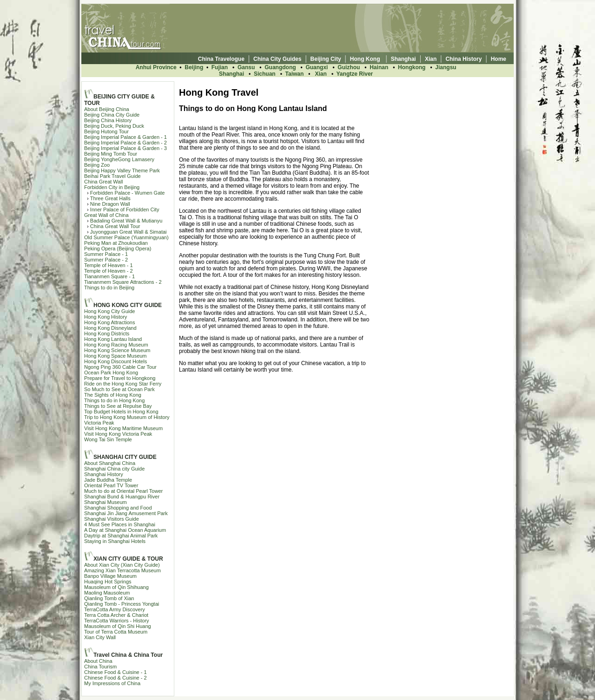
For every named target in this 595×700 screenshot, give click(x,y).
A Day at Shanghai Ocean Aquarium (125, 530)
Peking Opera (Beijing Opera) (118, 249)
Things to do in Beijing (109, 288)
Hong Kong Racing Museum (116, 345)
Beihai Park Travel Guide (112, 176)
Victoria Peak (99, 423)
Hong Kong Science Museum (117, 350)
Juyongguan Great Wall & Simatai (129, 232)
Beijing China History (108, 120)
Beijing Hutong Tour (106, 131)
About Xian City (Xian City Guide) (122, 565)
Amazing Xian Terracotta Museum (122, 570)
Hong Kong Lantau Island (113, 339)
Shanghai (231, 74)
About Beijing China (107, 109)
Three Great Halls (110, 198)
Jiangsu (446, 67)
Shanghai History (104, 474)
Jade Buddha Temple (108, 480)
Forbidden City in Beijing (112, 187)
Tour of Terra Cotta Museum (116, 632)
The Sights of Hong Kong (113, 395)
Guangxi (317, 67)
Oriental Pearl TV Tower (111, 485)
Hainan (379, 67)
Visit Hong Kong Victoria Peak (118, 434)
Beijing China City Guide (112, 115)
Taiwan (295, 74)
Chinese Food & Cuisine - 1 (116, 672)
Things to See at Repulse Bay (118, 406)
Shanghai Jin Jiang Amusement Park (126, 513)
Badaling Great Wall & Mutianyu (126, 221)
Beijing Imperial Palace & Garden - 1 (126, 137)
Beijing (194, 67)
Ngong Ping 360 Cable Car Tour (120, 367)
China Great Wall (103, 182)
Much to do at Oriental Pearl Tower (123, 491)
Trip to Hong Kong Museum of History (127, 417)
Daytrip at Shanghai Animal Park (121, 536)
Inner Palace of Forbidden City (125, 209)
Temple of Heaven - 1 (109, 265)
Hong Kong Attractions (109, 322)
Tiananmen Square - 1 (109, 276)
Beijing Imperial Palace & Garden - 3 (126, 148)
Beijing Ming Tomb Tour (111, 154)
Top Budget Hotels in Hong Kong (121, 412)
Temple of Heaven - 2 (109, 271)
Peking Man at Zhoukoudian (116, 243)
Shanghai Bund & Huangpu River (122, 497)
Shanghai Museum (106, 502)
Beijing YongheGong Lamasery (119, 159)
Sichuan (265, 74)
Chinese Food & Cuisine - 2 (116, 678)
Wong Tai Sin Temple (108, 439)
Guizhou (349, 67)
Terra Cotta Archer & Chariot (116, 615)
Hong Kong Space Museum (116, 356)
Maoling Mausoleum (107, 593)
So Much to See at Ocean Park (119, 389)
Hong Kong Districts (107, 334)
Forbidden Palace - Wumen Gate (128, 193)
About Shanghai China (110, 463)
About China (98, 661)
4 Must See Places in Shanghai (120, 524)
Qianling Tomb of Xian (109, 598)
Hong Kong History (106, 317)
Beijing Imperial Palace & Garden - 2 (126, 143)
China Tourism (100, 667)
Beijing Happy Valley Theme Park (122, 170)
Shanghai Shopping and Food (118, 508)
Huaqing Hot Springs (108, 582)
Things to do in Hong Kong (114, 400)
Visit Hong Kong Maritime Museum (123, 428)
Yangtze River (355, 74)
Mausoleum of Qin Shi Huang (118, 626)
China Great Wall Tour (115, 226)
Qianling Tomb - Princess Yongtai (122, 604)
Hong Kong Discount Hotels (116, 361)
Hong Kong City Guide (109, 311)
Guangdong (280, 67)
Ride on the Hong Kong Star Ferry (123, 384)
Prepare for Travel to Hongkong (120, 378)
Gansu (246, 67)
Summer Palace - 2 (106, 260)
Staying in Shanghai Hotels (115, 541)
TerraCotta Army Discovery (115, 609)
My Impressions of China (112, 683)
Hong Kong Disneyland (110, 328)
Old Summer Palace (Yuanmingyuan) (126, 237)
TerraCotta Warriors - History (117, 621)
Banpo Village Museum (110, 576)
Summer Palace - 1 (106, 254)
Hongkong (412, 67)
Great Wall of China (106, 215)
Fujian (221, 67)
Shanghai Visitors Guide (112, 519)
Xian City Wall (100, 637)
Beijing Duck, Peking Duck (114, 126)
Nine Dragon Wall (110, 204)
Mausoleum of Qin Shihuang (116, 587)
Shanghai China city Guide (114, 469)
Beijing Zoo (97, 165)
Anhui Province (156, 67)
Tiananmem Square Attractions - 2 (123, 282)
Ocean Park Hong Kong (111, 373)
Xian (321, 74)
